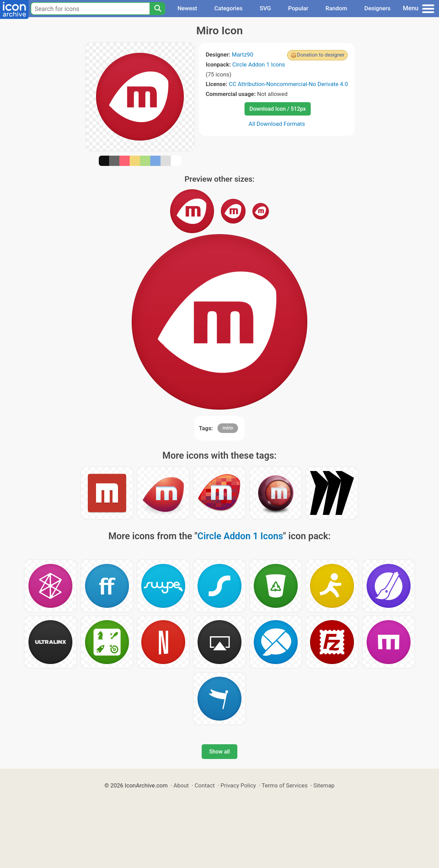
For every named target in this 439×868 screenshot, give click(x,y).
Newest (187, 8)
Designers (377, 8)
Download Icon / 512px (277, 109)
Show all (219, 752)
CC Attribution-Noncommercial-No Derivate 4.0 (288, 84)
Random (336, 8)
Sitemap (324, 785)
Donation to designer (321, 55)
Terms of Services (285, 785)
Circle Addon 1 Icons (259, 64)
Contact (205, 785)
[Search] (157, 9)
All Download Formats (277, 124)
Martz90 (243, 55)
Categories (229, 8)
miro (228, 428)
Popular (298, 8)
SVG (265, 8)
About (181, 785)
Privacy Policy (238, 785)
